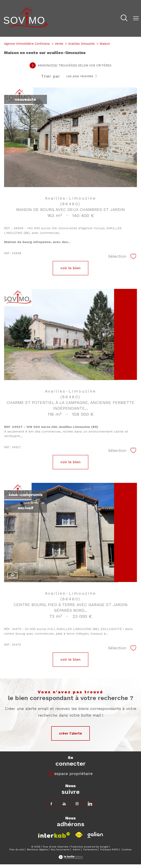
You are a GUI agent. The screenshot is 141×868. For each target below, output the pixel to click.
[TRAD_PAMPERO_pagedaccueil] (26, 26)
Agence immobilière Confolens (27, 44)
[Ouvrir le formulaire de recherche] (124, 18)
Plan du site (17, 850)
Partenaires (90, 850)
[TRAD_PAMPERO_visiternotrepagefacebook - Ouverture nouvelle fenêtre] (51, 804)
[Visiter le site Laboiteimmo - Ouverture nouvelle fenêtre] (71, 858)
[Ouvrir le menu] (136, 18)
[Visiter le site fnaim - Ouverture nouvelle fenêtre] (79, 835)
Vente (59, 44)
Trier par (51, 76)
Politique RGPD (109, 850)
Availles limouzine (81, 44)
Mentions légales (37, 850)
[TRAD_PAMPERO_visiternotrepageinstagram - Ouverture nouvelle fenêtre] (77, 804)
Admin (76, 850)
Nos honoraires (60, 850)
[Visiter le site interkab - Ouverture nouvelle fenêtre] (54, 835)
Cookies (127, 850)
